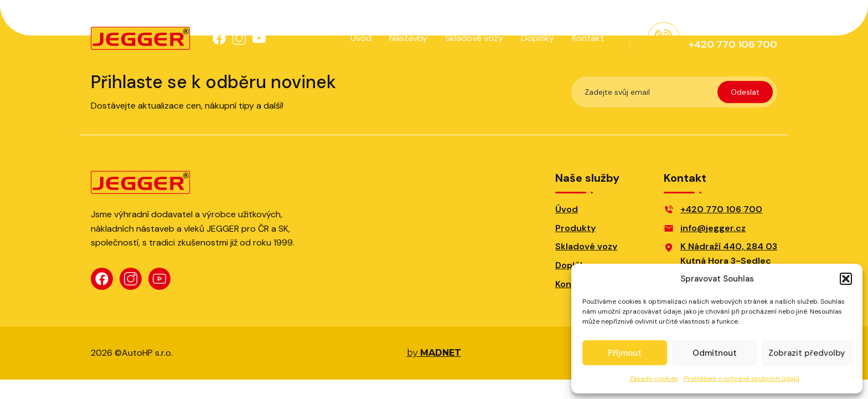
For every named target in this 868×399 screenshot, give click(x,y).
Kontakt (587, 38)
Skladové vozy (473, 38)
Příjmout (625, 353)
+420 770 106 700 (721, 209)
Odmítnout (715, 353)
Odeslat (745, 92)
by (434, 353)
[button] (846, 279)
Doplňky (536, 38)
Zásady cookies (654, 378)
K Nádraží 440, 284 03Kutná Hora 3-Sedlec (729, 254)
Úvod (360, 38)
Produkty (575, 228)
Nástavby (407, 38)
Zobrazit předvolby (807, 353)
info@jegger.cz (713, 228)
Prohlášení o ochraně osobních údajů (742, 378)
